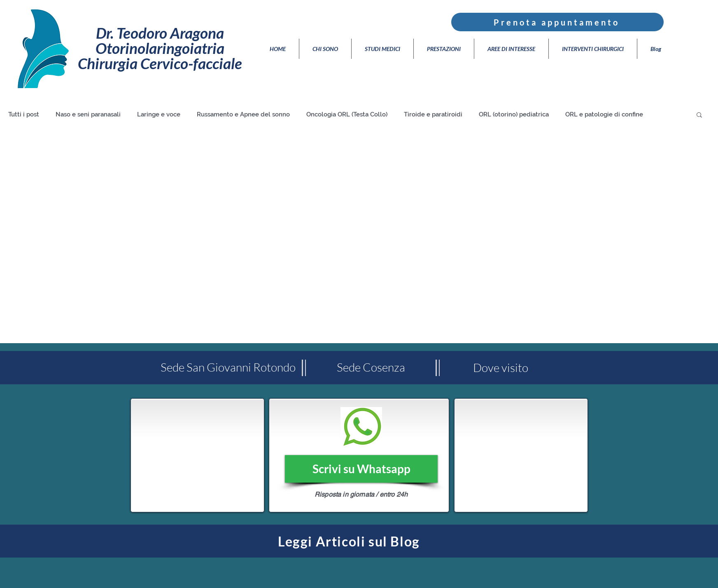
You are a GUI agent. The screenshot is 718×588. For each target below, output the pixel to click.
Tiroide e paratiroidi (433, 114)
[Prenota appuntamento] (557, 22)
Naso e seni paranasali (88, 114)
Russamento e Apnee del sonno (243, 114)
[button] (699, 115)
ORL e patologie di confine (604, 114)
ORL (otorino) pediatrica (514, 114)
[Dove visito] (500, 368)
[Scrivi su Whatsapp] (361, 469)
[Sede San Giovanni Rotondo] (228, 367)
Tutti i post (24, 114)
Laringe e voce (159, 114)
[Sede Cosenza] (371, 367)
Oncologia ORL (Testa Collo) (347, 114)
